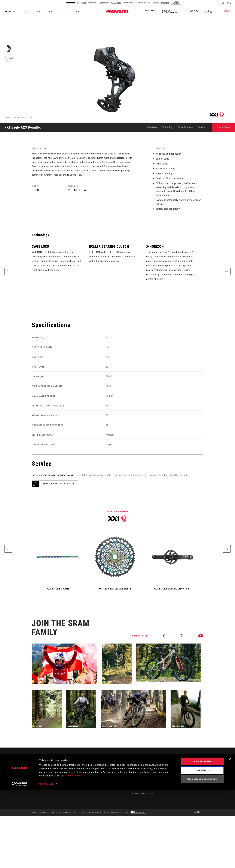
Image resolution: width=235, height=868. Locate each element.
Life (59, 12)
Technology (168, 127)
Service (195, 11)
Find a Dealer (209, 12)
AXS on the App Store (174, 768)
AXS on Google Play (173, 773)
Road (35, 12)
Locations (193, 785)
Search (152, 11)
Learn (69, 12)
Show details (46, 862)
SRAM (7, 117)
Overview (152, 127)
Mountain (10, 12)
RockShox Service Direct (143, 793)
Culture (123, 773)
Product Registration (169, 12)
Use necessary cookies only (202, 857)
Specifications (186, 127)
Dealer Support (139, 773)
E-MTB (24, 12)
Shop (228, 11)
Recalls (135, 781)
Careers (192, 777)
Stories (123, 768)
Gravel (47, 12)
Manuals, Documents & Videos (145, 777)
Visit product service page (59, 484)
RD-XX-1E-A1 (28, 117)
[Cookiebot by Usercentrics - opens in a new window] (19, 862)
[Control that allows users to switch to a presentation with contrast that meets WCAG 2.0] (138, 812)
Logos (191, 781)
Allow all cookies (202, 840)
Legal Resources (196, 789)
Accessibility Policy (120, 812)
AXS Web (168, 777)
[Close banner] (230, 837)
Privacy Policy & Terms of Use (95, 812)
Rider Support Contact (142, 768)
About (191, 768)
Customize (202, 848)
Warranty (136, 785)
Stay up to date (44, 777)
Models (16, 117)
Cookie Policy (73, 854)
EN (230, 3)
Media (191, 773)
